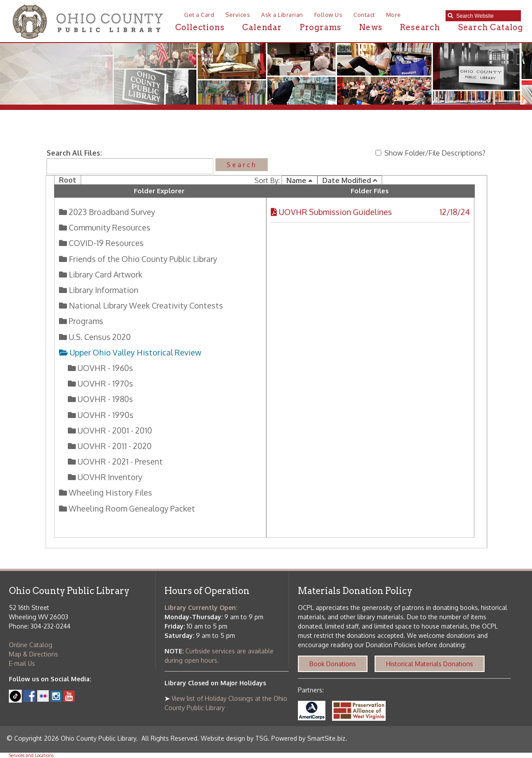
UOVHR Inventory (109, 477)
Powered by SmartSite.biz (308, 738)
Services (238, 15)
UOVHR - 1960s (104, 368)
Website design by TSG (234, 738)
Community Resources (109, 227)
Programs (321, 27)
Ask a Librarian (282, 15)
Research (420, 27)
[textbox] (486, 16)
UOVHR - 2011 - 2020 (114, 446)
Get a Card (199, 15)
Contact (364, 15)
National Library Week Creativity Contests (145, 305)
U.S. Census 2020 (99, 337)
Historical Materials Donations (430, 664)
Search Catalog (491, 27)
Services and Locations (31, 755)
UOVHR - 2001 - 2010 (114, 430)
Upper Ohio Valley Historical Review (134, 352)
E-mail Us (22, 663)
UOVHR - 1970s (104, 383)
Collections (200, 27)
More (394, 15)
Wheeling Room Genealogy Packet (131, 508)
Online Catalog (31, 645)
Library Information (103, 290)
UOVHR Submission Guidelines (335, 212)
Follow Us (329, 15)
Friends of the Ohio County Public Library (142, 259)
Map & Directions (33, 654)
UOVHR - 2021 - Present (119, 461)
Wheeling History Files (110, 492)
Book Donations (333, 664)
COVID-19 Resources (105, 243)
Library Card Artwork (105, 274)
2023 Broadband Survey (111, 212)
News (371, 27)
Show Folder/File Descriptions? (430, 153)
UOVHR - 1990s (105, 415)
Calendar (262, 27)
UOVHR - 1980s (104, 399)
